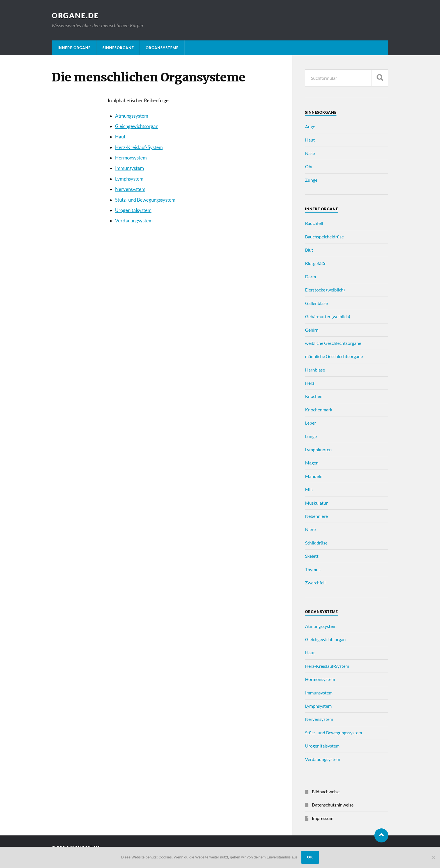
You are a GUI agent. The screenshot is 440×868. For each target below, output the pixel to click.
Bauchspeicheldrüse (324, 237)
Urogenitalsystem (133, 210)
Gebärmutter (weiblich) (328, 316)
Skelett (312, 556)
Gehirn (312, 330)
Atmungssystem (132, 116)
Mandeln (314, 476)
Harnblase (315, 370)
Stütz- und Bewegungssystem (145, 200)
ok (310, 857)
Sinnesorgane (118, 48)
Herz (310, 383)
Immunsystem (130, 168)
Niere (310, 529)
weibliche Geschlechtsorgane (333, 343)
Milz (309, 489)
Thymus (313, 569)
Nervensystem (130, 189)
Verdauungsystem (134, 221)
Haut (120, 137)
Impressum (323, 818)
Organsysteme (162, 48)
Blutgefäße (316, 263)
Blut (309, 250)
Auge (310, 127)
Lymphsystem (129, 179)
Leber (310, 423)
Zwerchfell (315, 583)
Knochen (314, 396)
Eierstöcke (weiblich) (325, 290)
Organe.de (75, 15)
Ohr (309, 166)
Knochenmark (319, 410)
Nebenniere (316, 516)
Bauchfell (314, 223)
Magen (312, 463)
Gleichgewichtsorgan (137, 126)
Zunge (311, 180)
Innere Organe (74, 48)
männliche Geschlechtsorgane (334, 356)
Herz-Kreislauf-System (139, 147)
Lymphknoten (318, 449)
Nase (310, 153)
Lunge (311, 436)
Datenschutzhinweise (333, 805)
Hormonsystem (131, 158)
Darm (310, 276)
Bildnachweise (326, 791)
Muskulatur (316, 503)
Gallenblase (316, 303)
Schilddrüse (316, 543)
